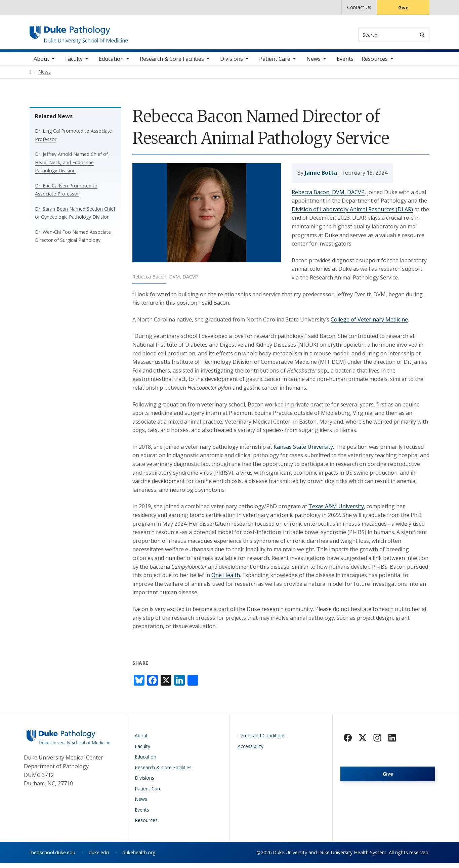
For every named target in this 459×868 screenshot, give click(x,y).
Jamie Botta (321, 178)
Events (345, 64)
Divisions (232, 64)
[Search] (422, 35)
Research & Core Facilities (172, 64)
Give (403, 8)
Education (111, 64)
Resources (375, 64)
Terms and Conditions (262, 741)
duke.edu (99, 857)
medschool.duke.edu (52, 857)
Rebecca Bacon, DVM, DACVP (328, 197)
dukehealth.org (139, 857)
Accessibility (251, 751)
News (314, 64)
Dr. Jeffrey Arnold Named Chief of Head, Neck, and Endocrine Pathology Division (71, 167)
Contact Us (359, 7)
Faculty (74, 64)
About (41, 64)
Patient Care (275, 64)
